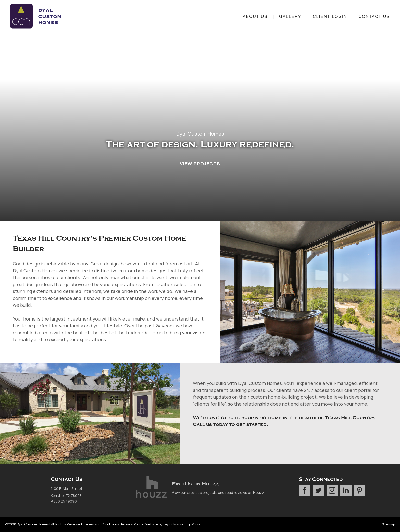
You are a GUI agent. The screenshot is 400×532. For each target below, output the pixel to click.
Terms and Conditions (102, 524)
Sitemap (388, 524)
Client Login (330, 16)
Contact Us (374, 16)
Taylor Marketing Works (182, 524)
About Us (255, 16)
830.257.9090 (65, 501)
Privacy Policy (132, 524)
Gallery (290, 16)
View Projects (200, 164)
